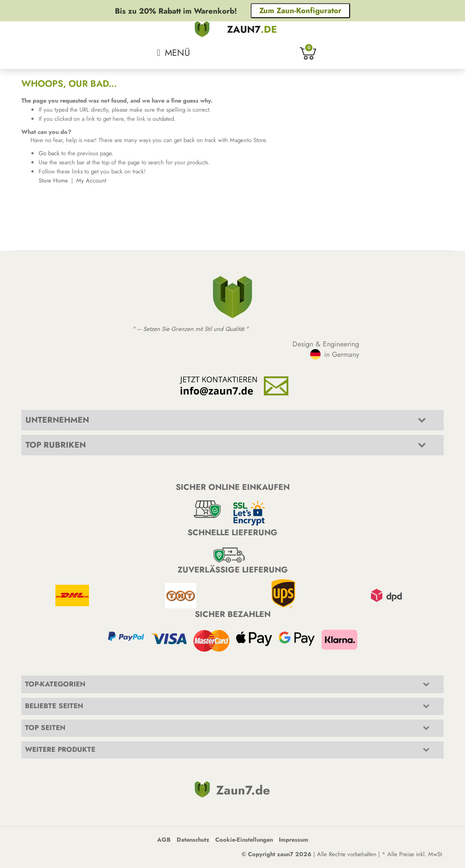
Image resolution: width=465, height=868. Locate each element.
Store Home (53, 180)
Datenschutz (193, 840)
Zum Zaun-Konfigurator (300, 10)
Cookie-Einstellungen (244, 840)
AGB (164, 840)
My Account (91, 180)
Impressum (294, 840)
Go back (49, 153)
